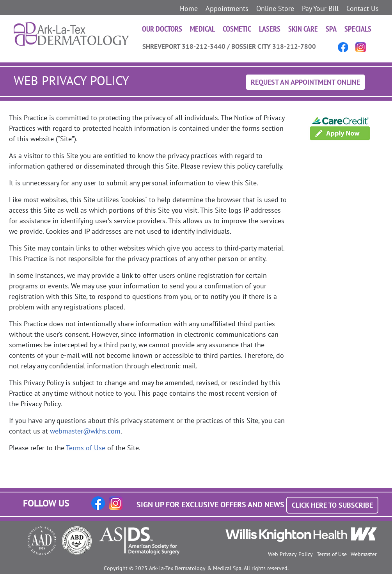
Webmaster (364, 554)
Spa (331, 29)
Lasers (270, 29)
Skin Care (303, 29)
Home (189, 8)
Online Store (275, 8)
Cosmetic (237, 29)
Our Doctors (162, 29)
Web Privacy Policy (290, 554)
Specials (358, 29)
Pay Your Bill (320, 8)
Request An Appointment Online (305, 82)
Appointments (227, 8)
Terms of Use (86, 448)
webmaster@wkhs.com (85, 431)
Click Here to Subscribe (332, 505)
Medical (202, 29)
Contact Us (363, 8)
